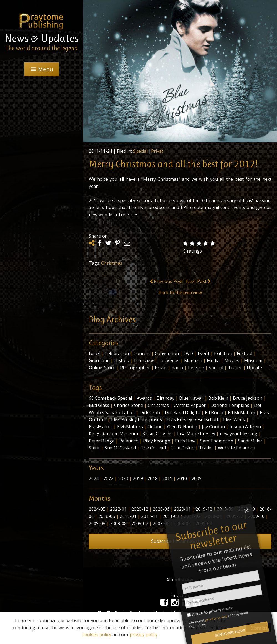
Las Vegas (169, 360)
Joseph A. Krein (245, 427)
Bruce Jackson (248, 398)
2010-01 (214, 516)
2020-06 (161, 509)
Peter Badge (102, 441)
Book (94, 353)
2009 (197, 478)
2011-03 (171, 516)
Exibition (223, 353)
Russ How (185, 441)
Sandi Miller (250, 441)
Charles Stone (129, 405)
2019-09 (225, 509)
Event (204, 353)
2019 (138, 478)
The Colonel (153, 448)
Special (140, 151)
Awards (144, 398)
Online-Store (102, 368)
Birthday (166, 398)
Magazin (193, 360)
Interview (144, 360)
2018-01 (128, 516)
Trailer (235, 368)
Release (196, 368)
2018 (153, 478)
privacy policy (144, 635)
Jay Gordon (213, 427)
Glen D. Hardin (182, 427)
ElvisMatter (101, 427)
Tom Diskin (182, 448)
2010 (182, 478)
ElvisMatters (130, 427)
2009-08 (118, 523)
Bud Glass (99, 405)
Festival (245, 353)
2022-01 (118, 509)
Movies (232, 360)
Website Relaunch (237, 448)
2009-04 (204, 523)
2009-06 (161, 523)
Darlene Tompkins (230, 405)
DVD (188, 353)
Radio (177, 368)
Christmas (112, 263)
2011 (167, 478)
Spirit (94, 448)
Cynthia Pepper (190, 405)
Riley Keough (157, 441)
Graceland (99, 360)
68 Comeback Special (110, 398)
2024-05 (97, 509)
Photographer (135, 368)
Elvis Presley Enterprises (137, 419)
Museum (253, 360)
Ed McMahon (242, 413)
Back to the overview (180, 292)
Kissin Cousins (157, 434)
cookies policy (97, 635)
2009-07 (140, 523)
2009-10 (256, 516)
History (122, 360)
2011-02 (192, 516)
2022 (108, 478)
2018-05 (107, 516)
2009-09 (97, 523)
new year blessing (239, 434)
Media (213, 360)
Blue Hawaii (191, 398)
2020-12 (140, 509)
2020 (123, 478)
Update (254, 368)
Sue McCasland (120, 448)
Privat (157, 151)
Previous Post (166, 281)
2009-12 (235, 516)
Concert (142, 353)
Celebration (117, 353)
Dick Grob (150, 413)
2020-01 (182, 509)
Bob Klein (218, 398)
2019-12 (204, 509)
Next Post (198, 281)
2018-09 (246, 509)
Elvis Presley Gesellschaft (193, 419)
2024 (94, 478)
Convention (167, 353)
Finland (155, 427)
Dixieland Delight (182, 413)
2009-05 (182, 523)
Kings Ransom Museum (113, 434)
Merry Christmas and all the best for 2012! (173, 164)
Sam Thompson (217, 441)
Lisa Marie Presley (196, 434)
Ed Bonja (214, 413)
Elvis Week (234, 419)
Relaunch (129, 441)
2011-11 (149, 516)
